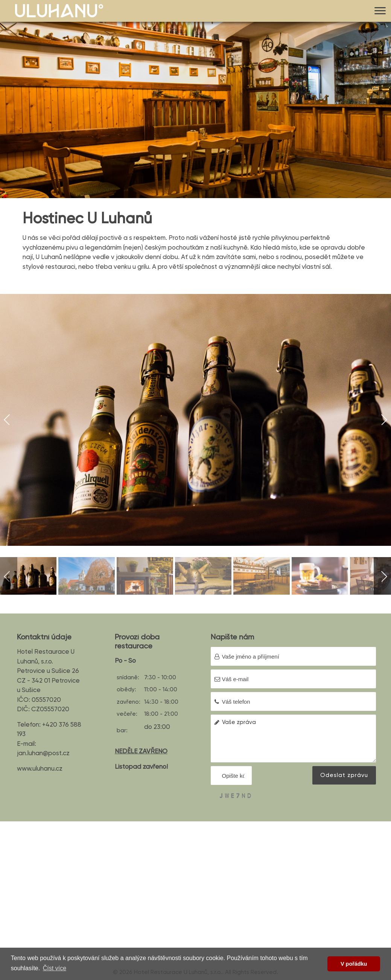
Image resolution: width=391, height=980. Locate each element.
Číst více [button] (55, 968)
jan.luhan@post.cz (43, 753)
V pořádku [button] (354, 964)
